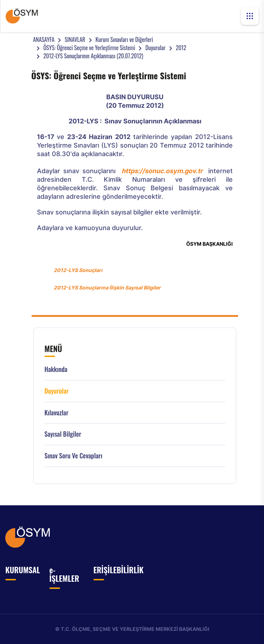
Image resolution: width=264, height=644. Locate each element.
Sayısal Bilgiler (63, 434)
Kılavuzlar (56, 413)
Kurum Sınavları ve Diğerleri (124, 39)
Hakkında (56, 369)
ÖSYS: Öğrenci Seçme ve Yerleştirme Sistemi (89, 48)
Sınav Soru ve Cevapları (73, 456)
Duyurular (155, 48)
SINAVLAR (75, 39)
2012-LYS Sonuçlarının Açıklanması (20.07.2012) (93, 56)
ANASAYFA (44, 39)
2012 (181, 48)
